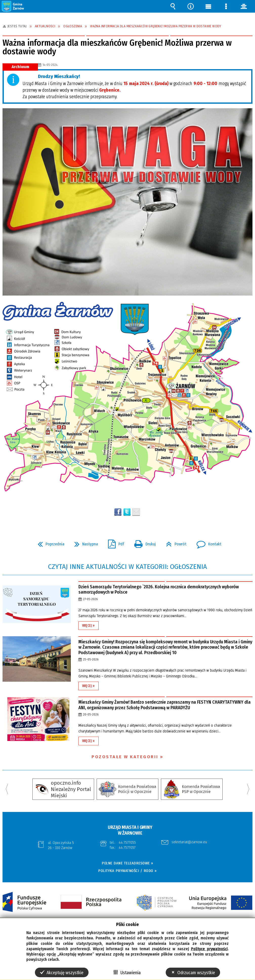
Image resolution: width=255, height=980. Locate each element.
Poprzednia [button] (49, 543)
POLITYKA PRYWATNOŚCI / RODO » (127, 871)
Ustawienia (131, 973)
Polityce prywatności (209, 949)
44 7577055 (127, 842)
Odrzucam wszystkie (196, 973)
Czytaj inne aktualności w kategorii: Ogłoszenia (127, 567)
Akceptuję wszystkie (65, 973)
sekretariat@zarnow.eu (189, 842)
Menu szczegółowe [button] (226, 6)
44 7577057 (127, 847)
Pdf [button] (114, 543)
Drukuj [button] (143, 543)
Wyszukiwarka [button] (173, 6)
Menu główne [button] (208, 6)
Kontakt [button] (207, 543)
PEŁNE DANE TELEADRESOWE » (127, 863)
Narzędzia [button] (190, 6)
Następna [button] (84, 543)
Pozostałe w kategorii (125, 757)
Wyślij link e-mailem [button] (136, 512)
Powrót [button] (174, 543)
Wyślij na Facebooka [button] (118, 512)
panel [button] (244, 6)
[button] (13, 6)
